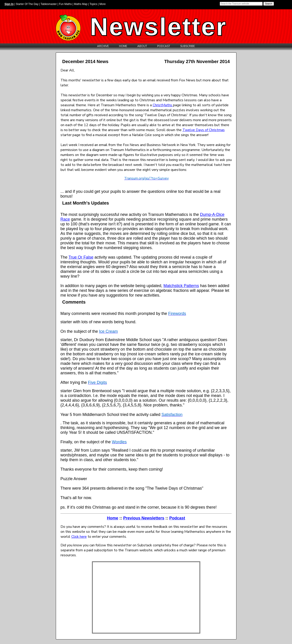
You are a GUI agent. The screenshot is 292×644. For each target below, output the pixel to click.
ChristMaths (163, 105)
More (102, 4)
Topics (93, 4)
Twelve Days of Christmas (204, 130)
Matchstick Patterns (181, 286)
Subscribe (188, 46)
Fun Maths (65, 4)
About (142, 46)
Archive (103, 46)
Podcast (164, 46)
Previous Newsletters (144, 518)
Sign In (9, 4)
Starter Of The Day (27, 4)
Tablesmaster (49, 4)
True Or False (81, 257)
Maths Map (81, 4)
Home (123, 46)
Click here (79, 537)
